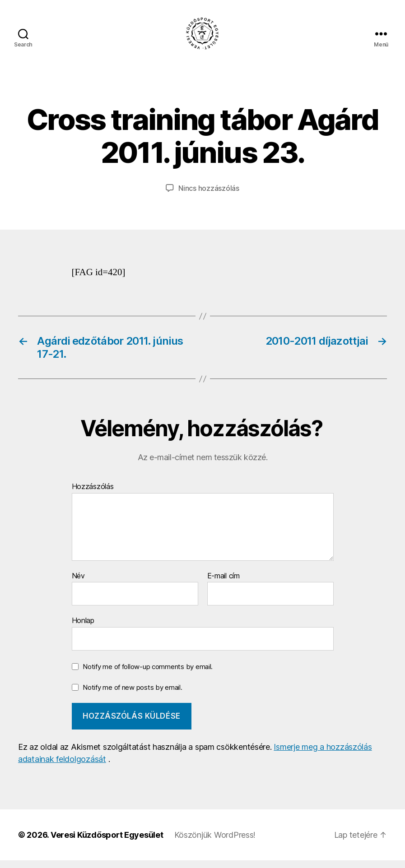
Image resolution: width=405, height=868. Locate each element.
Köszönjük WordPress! (215, 843)
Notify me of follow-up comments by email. (148, 674)
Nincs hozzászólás (209, 196)
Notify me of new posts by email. (132, 695)
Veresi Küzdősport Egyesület (107, 843)
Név (78, 584)
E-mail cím (223, 584)
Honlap (83, 628)
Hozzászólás (93, 494)
